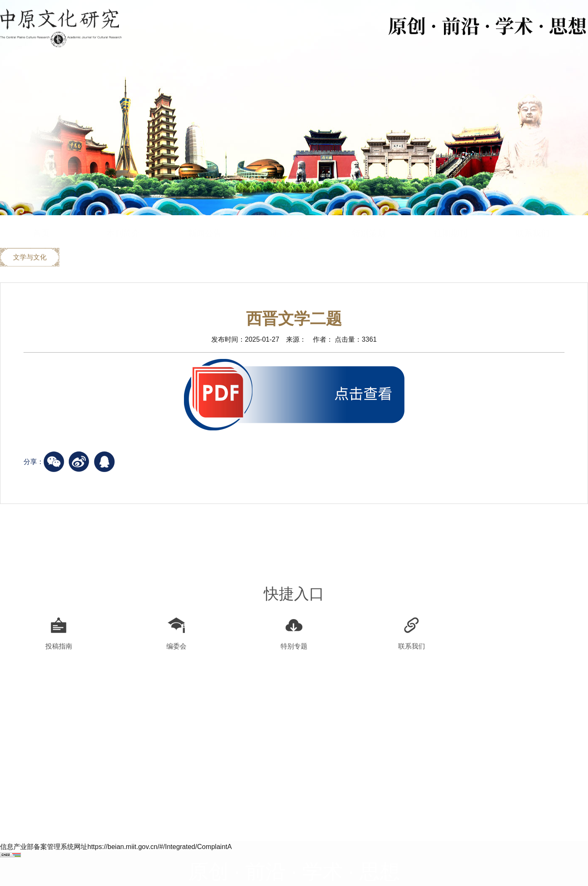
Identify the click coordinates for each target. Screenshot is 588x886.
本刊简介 (123, 217)
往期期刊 (451, 217)
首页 (41, 217)
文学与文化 (30, 258)
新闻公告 (205, 217)
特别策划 (369, 217)
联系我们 (533, 217)
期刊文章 (287, 217)
